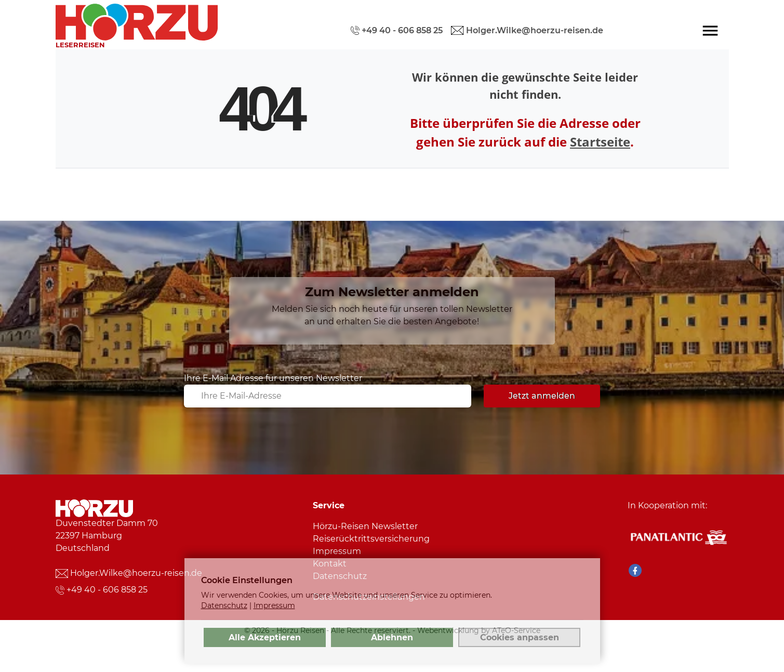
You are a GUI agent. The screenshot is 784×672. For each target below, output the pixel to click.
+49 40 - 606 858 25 (107, 590)
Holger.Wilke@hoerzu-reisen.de (136, 573)
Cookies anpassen (520, 637)
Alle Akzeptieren (265, 637)
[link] (137, 19)
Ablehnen (392, 637)
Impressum (337, 551)
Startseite (600, 142)
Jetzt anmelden (542, 396)
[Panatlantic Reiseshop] (678, 537)
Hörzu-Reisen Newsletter (365, 526)
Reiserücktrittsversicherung (371, 539)
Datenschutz (224, 605)
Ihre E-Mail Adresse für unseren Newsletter (273, 378)
